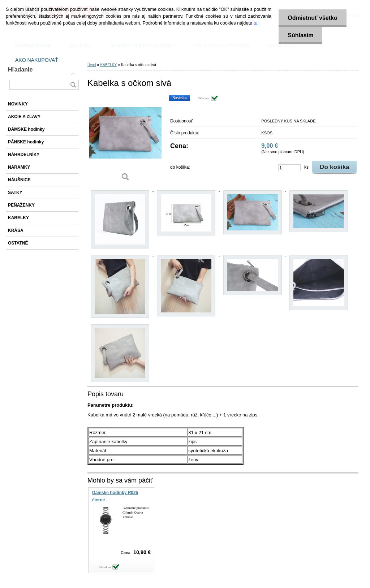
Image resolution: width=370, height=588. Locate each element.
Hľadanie (20, 70)
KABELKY (108, 65)
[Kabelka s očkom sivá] (125, 141)
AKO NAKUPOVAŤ (37, 60)
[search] (73, 85)
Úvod (92, 65)
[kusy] (289, 168)
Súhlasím (300, 35)
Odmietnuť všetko (312, 18)
